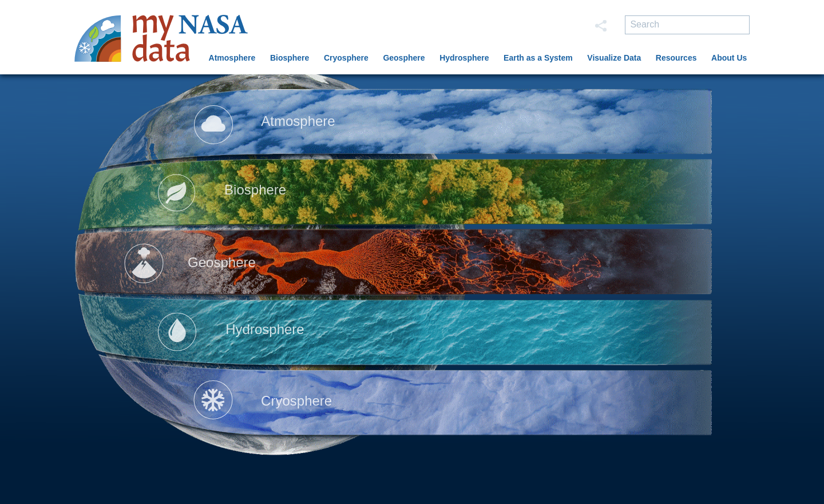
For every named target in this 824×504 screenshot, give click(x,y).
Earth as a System (538, 58)
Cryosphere (346, 58)
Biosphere (290, 58)
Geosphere (404, 58)
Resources (676, 58)
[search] (687, 25)
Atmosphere (232, 58)
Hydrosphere (464, 58)
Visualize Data (614, 58)
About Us (729, 58)
